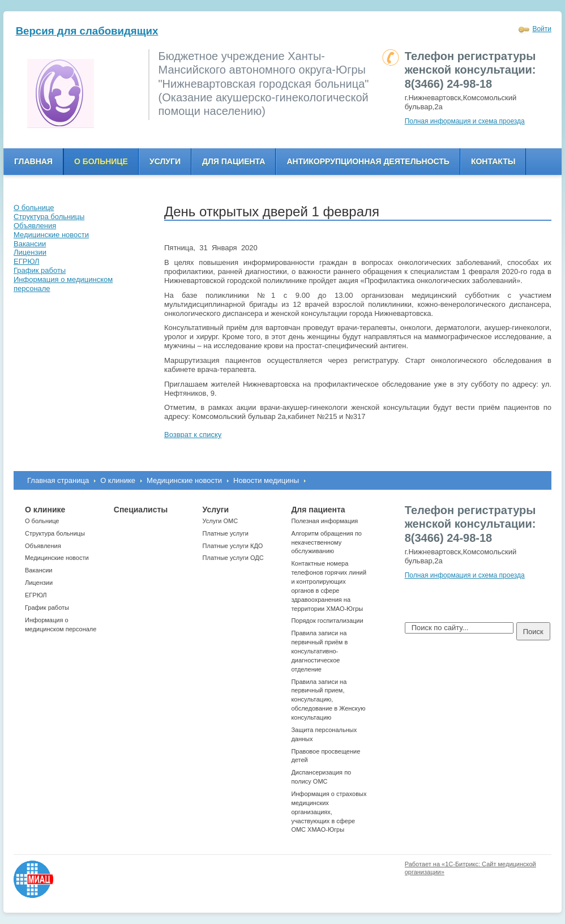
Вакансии (39, 570)
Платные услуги (226, 533)
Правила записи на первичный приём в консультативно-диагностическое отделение (319, 651)
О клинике (118, 480)
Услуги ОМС (221, 521)
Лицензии (39, 583)
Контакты (493, 161)
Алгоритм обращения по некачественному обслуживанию (326, 542)
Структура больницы (55, 533)
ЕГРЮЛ (36, 595)
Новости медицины (266, 480)
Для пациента (234, 161)
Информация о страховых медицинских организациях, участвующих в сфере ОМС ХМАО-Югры (329, 812)
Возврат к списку (193, 435)
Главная (33, 161)
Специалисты (141, 510)
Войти (542, 29)
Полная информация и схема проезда (465, 121)
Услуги (165, 161)
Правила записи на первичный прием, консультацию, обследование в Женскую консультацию (328, 700)
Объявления (43, 546)
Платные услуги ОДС (233, 558)
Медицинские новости (184, 480)
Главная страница (58, 480)
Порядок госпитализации (327, 621)
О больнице (101, 161)
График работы (47, 608)
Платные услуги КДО (233, 546)
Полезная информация (324, 521)
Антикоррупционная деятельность (368, 161)
